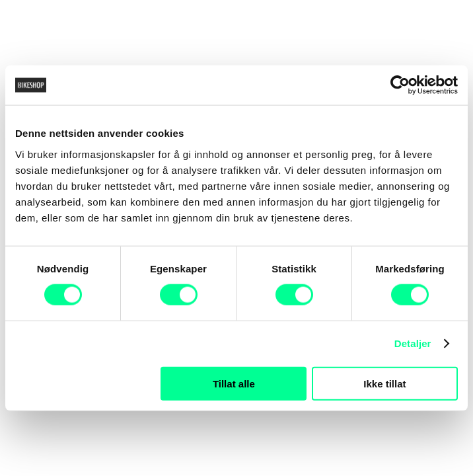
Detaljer (413, 343)
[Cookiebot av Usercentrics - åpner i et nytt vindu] (400, 85)
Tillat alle (234, 383)
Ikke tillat (384, 383)
